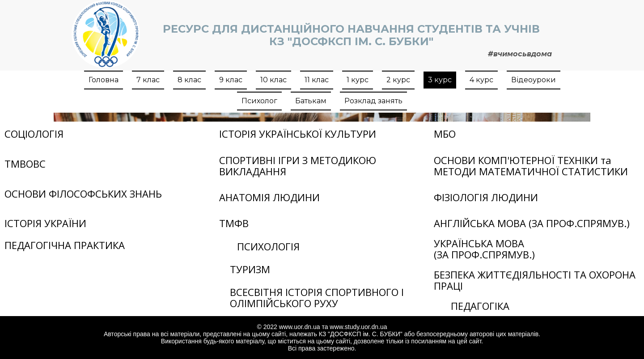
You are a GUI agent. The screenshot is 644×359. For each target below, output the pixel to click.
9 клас (231, 80)
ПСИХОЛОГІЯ (268, 246)
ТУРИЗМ (250, 269)
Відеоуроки (534, 80)
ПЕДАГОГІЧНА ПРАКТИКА (65, 245)
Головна (104, 80)
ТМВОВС (25, 164)
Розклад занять (373, 101)
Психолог (259, 101)
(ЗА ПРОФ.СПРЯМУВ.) (484, 254)
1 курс (358, 80)
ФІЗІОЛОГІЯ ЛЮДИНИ (486, 197)
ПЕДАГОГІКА (480, 306)
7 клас (148, 80)
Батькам (311, 101)
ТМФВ (234, 223)
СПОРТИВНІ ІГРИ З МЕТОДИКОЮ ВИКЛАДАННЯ (298, 166)
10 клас (273, 80)
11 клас (317, 80)
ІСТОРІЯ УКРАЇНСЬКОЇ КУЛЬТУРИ (298, 134)
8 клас (189, 80)
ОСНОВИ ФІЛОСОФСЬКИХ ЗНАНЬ (83, 194)
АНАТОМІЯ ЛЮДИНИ (269, 197)
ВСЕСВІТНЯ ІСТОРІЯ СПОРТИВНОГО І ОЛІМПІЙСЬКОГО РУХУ (317, 298)
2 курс (398, 80)
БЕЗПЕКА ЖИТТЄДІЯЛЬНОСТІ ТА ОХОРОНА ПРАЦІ (535, 280)
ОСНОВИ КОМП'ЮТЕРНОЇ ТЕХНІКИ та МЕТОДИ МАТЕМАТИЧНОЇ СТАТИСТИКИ (531, 166)
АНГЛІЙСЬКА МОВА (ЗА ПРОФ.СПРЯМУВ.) (532, 223)
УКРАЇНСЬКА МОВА (479, 243)
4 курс (481, 80)
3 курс (440, 80)
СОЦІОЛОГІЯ (34, 134)
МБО (445, 134)
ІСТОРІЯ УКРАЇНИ (45, 223)
